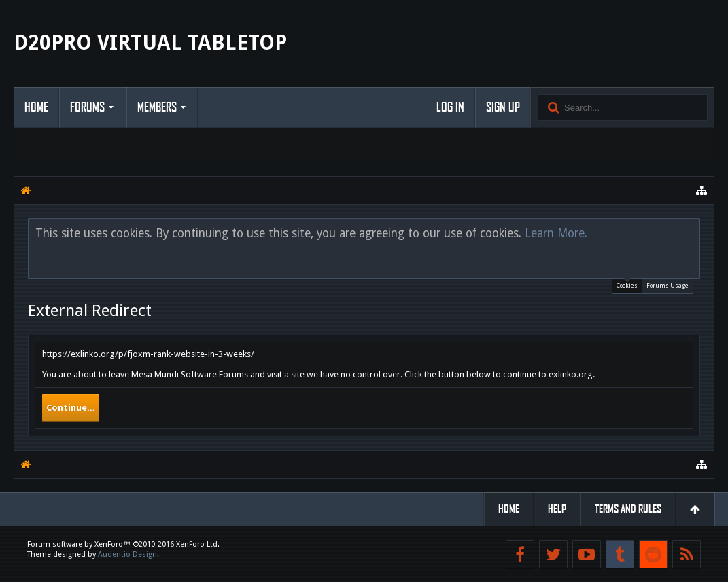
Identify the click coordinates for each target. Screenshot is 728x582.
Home (36, 107)
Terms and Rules (628, 509)
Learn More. (556, 233)
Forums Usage (668, 286)
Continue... (71, 408)
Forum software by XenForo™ (123, 544)
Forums (87, 107)
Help (557, 509)
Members (157, 107)
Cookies (627, 284)
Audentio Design (127, 554)
